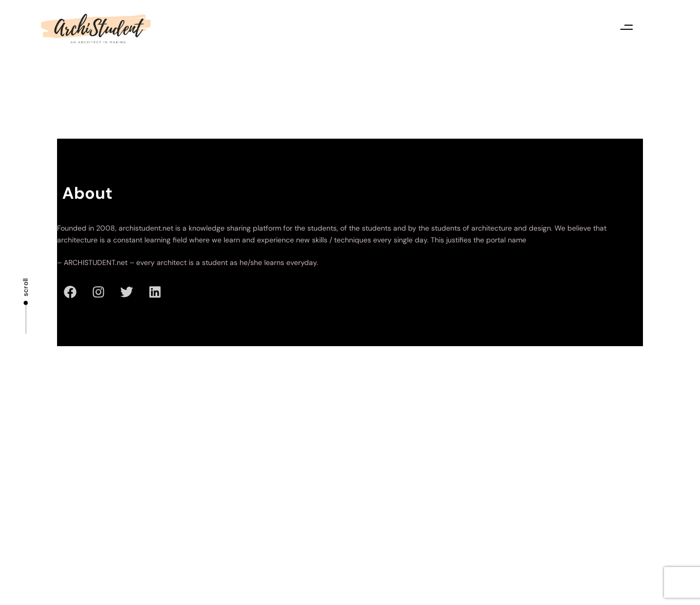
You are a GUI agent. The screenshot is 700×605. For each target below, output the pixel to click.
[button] (626, 27)
